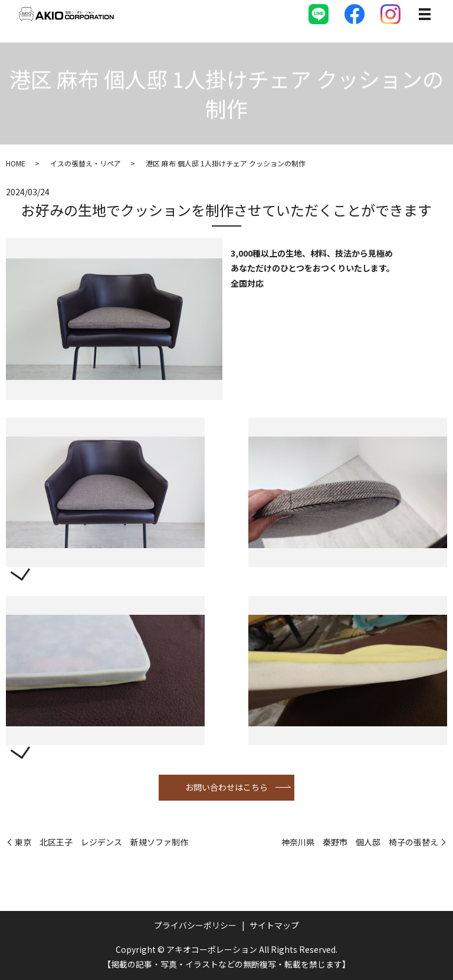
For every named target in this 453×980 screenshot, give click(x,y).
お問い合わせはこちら (226, 787)
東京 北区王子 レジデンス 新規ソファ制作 (101, 842)
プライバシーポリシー (195, 925)
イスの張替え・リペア (86, 163)
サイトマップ (274, 925)
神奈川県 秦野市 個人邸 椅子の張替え (360, 842)
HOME (16, 163)
